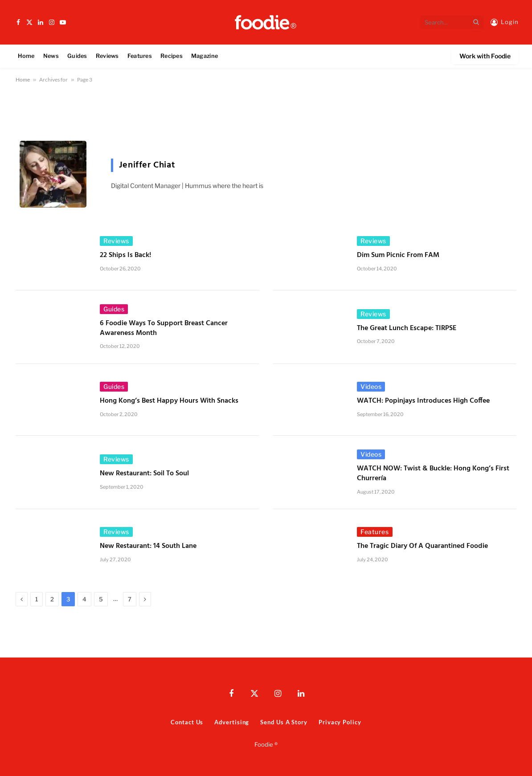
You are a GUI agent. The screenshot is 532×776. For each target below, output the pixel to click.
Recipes (172, 56)
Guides (77, 56)
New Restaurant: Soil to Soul (144, 474)
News (51, 56)
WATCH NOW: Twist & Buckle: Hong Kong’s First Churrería (433, 474)
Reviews (107, 56)
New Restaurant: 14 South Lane (148, 547)
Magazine (205, 56)
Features (140, 56)
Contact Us (187, 722)
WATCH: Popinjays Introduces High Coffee (424, 401)
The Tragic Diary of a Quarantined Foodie (422, 547)
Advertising (232, 722)
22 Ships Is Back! (125, 256)
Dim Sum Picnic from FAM (398, 256)
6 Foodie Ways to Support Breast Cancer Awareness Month (164, 329)
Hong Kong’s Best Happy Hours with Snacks (169, 401)
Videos (371, 386)
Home (26, 56)
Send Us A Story (284, 722)
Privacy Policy (340, 722)
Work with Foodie (485, 56)
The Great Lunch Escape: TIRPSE (407, 329)
